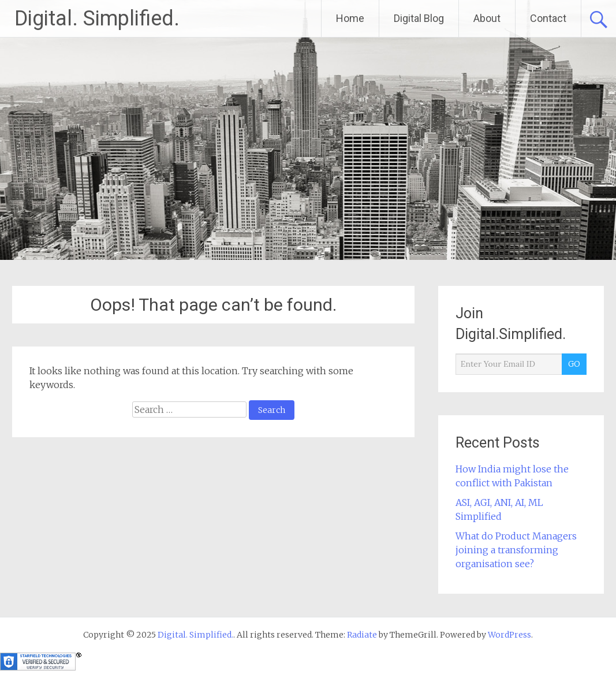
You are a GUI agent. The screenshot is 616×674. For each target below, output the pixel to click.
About (487, 18)
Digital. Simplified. (97, 18)
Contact (548, 18)
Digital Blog (419, 18)
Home (350, 18)
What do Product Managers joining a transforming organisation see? (516, 550)
